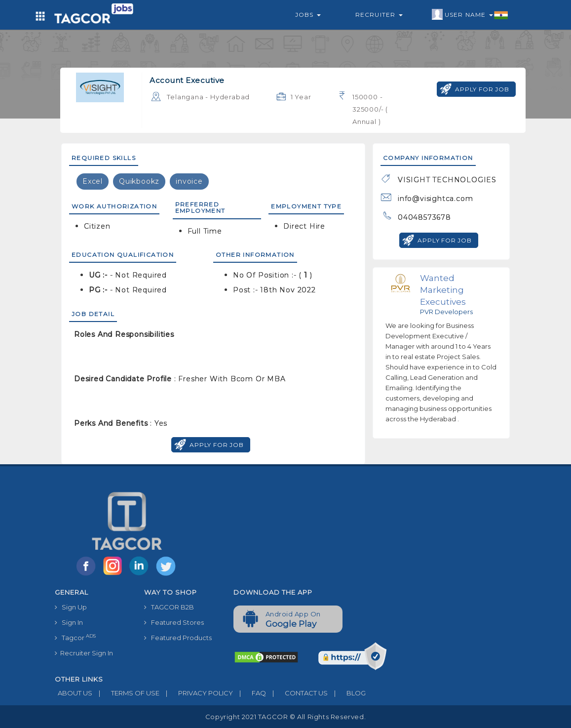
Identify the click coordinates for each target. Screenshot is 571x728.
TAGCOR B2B (169, 607)
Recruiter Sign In (84, 653)
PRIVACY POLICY (196, 693)
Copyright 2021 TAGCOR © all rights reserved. (285, 717)
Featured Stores (174, 622)
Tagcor (75, 637)
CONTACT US (297, 693)
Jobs (308, 15)
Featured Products (178, 638)
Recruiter (379, 15)
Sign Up (71, 607)
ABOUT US (74, 693)
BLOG (347, 693)
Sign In (69, 622)
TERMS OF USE (126, 693)
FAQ (249, 693)
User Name (470, 15)
